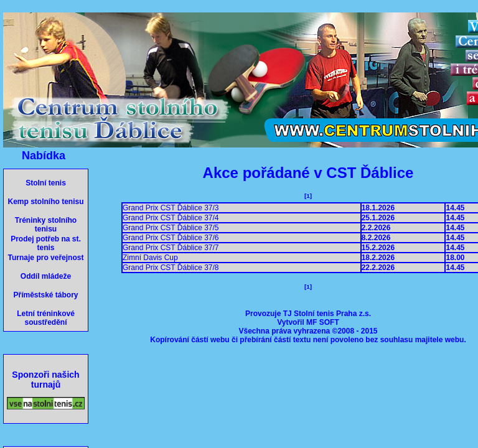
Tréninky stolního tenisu (46, 225)
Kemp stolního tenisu (45, 202)
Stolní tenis (46, 183)
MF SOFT (323, 322)
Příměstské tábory (45, 295)
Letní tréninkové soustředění (46, 318)
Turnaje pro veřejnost (46, 258)
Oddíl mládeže (46, 276)
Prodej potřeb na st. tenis (46, 243)
